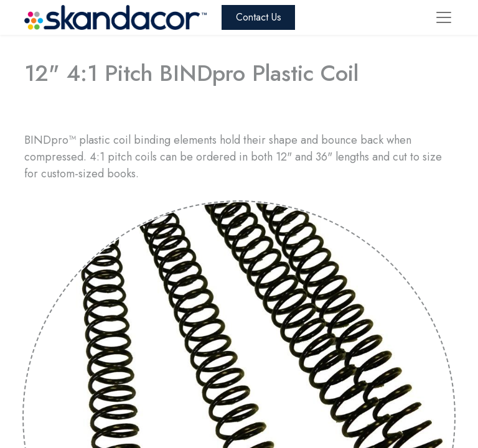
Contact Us (259, 17)
